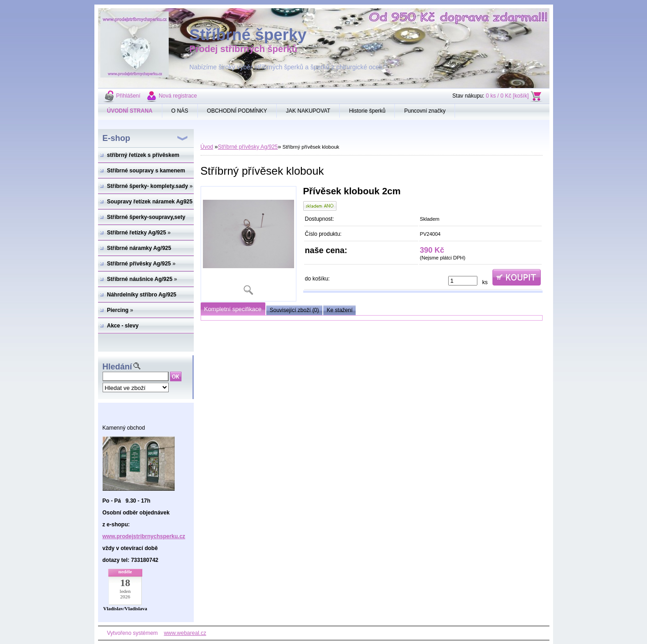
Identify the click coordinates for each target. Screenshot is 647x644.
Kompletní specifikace (233, 309)
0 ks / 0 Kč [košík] (507, 96)
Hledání (117, 367)
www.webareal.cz (185, 633)
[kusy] (463, 281)
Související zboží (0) (295, 310)
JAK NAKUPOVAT (308, 111)
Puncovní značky (425, 111)
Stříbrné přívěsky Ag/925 (248, 147)
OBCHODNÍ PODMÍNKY (237, 111)
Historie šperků (367, 111)
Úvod (207, 147)
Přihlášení (128, 96)
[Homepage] (130, 111)
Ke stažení (340, 310)
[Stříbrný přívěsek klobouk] (248, 244)
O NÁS (180, 111)
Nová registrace (178, 96)
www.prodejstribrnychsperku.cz (144, 536)
